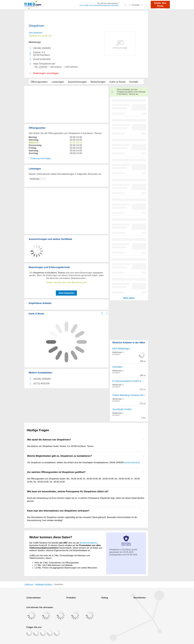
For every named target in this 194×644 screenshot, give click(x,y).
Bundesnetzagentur (89, 543)
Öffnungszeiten (39, 82)
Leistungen (58, 82)
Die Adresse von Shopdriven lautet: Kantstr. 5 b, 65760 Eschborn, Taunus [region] (60, 446)
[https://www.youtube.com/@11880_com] (57, 633)
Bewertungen (98, 82)
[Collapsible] (144, 440)
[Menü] (148, 5)
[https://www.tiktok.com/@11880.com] (43, 633)
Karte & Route (117, 82)
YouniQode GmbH (122, 409)
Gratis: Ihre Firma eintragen (160, 5)
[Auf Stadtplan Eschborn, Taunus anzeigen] (107, 313)
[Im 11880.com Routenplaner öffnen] (102, 313)
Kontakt (134, 82)
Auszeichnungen (77, 82)
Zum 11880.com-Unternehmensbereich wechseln (99, 5)
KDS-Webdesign (121, 349)
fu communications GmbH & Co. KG (129, 381)
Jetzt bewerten (66, 293)
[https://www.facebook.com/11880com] (29, 633)
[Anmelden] (136, 5)
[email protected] (132, 463)
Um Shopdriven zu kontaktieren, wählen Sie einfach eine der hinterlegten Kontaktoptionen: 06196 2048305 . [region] (84, 463)
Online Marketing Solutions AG (128, 395)
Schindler (117, 367)
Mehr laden (129, 298)
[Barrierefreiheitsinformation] (144, 5)
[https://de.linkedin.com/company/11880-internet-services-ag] (50, 633)
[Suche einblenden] (127, 5)
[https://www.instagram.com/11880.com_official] (36, 633)
